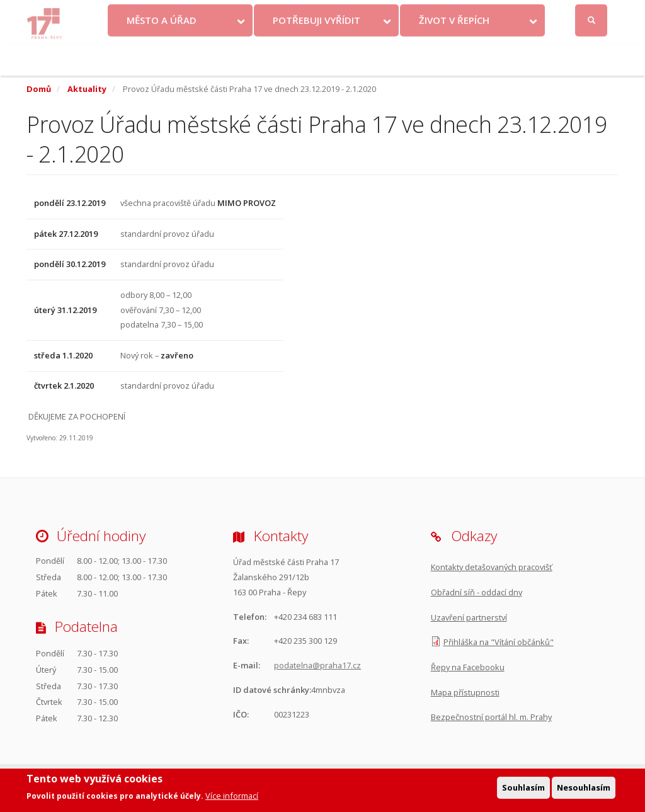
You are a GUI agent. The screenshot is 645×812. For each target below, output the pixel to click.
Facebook (523, 13)
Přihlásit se (592, 14)
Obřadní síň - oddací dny (477, 592)
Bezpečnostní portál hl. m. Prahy (491, 717)
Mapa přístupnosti (465, 692)
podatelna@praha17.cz (317, 665)
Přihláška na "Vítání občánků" (499, 642)
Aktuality (87, 89)
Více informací (232, 798)
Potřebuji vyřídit (317, 52)
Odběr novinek (443, 13)
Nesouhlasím (584, 789)
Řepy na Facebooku (468, 667)
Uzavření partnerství (469, 617)
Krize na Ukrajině (250, 13)
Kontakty (322, 13)
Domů (39, 89)
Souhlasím (523, 789)
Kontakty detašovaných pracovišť (492, 567)
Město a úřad (162, 52)
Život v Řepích (454, 52)
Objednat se (378, 13)
